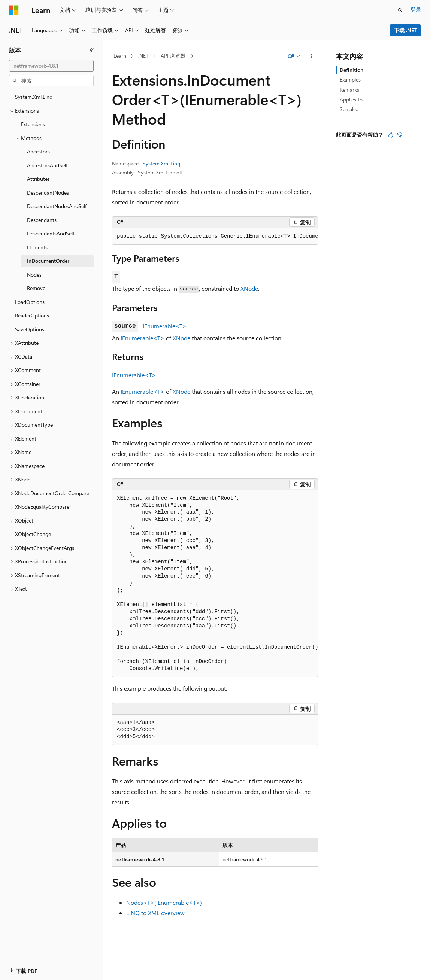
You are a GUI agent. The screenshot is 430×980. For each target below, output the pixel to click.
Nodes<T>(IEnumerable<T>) (164, 902)
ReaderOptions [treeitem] (32, 315)
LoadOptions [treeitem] (30, 302)
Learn (120, 56)
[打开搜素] (400, 10)
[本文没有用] (400, 135)
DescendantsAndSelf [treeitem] (51, 233)
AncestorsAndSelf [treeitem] (47, 165)
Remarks (349, 90)
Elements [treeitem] (37, 247)
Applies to (351, 99)
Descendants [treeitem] (42, 220)
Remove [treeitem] (36, 288)
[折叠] (92, 50)
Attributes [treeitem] (38, 179)
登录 (416, 10)
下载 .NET (405, 30)
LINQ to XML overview (155, 913)
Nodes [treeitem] (34, 275)
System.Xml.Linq (161, 163)
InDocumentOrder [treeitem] (48, 261)
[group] (215, 237)
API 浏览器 (173, 56)
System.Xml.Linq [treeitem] (34, 97)
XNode (249, 288)
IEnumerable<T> (165, 326)
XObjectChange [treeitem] (33, 534)
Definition (352, 70)
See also (349, 109)
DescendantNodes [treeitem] (48, 193)
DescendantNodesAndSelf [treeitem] (57, 206)
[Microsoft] (14, 10)
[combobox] (51, 66)
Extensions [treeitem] (33, 124)
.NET (143, 56)
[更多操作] (311, 56)
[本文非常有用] (391, 135)
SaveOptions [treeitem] (30, 329)
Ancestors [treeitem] (38, 151)
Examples (350, 80)
